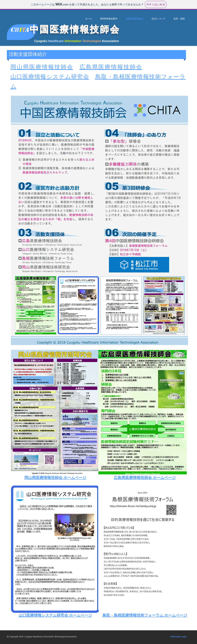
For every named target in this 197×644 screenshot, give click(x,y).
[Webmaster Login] (178, 637)
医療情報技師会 (51, 67)
